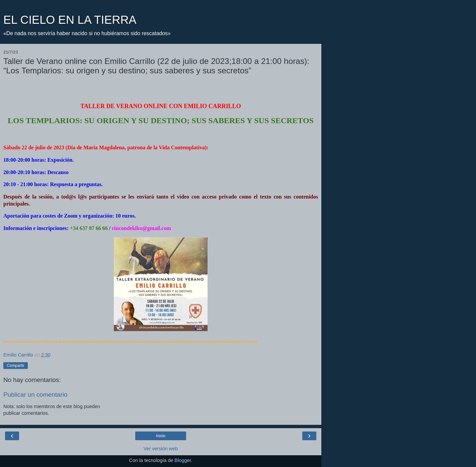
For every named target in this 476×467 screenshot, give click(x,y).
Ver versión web (161, 449)
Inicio (161, 436)
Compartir (16, 366)
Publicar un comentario (35, 395)
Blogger (183, 460)
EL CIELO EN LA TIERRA (70, 20)
